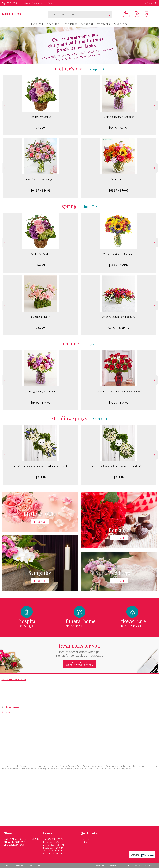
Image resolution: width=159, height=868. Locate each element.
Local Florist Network (133, 866)
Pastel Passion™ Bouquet (41, 179)
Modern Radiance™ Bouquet (119, 317)
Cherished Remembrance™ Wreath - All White (119, 466)
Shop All (96, 69)
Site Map (149, 866)
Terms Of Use (101, 866)
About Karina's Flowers (14, 679)
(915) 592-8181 (13, 3)
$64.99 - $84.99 (41, 190)
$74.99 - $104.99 (119, 328)
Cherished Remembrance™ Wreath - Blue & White (41, 466)
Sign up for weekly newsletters (79, 664)
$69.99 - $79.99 (119, 190)
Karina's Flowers (12, 14)
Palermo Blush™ (41, 317)
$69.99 (41, 328)
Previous (4, 105)
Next (155, 105)
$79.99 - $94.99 (119, 403)
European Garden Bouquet (119, 254)
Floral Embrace (119, 179)
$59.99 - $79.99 (119, 265)
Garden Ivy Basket (41, 117)
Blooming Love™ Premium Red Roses (119, 392)
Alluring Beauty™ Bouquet (119, 117)
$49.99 (41, 128)
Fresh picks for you (80, 650)
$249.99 (41, 477)
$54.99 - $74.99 (119, 128)
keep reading (13, 707)
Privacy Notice (116, 866)
